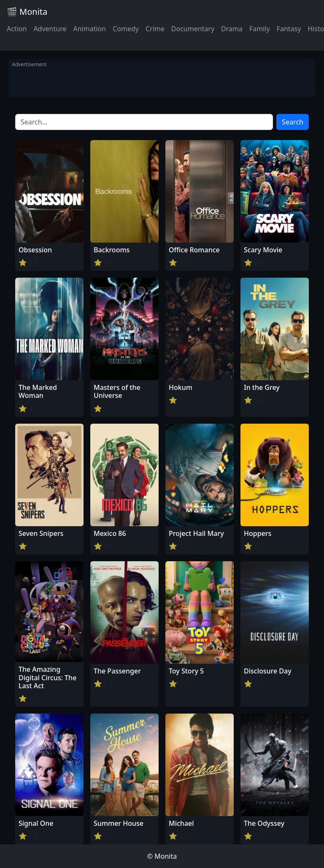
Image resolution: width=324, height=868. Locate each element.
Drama (232, 29)
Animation (89, 29)
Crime (155, 29)
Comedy (126, 29)
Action (17, 29)
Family (260, 29)
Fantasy (289, 29)
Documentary (193, 29)
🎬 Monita (27, 12)
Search (293, 122)
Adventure (50, 29)
